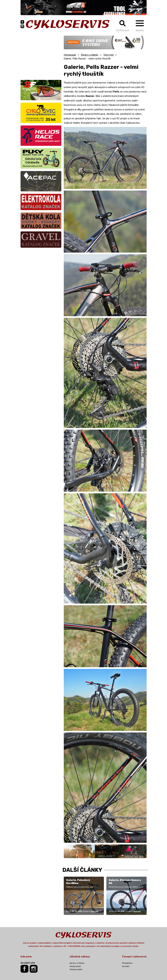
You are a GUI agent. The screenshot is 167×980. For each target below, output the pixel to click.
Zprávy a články (90, 55)
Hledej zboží (75, 966)
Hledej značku (76, 969)
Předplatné (127, 963)
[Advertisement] (41, 56)
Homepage (70, 55)
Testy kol (108, 55)
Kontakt (126, 966)
